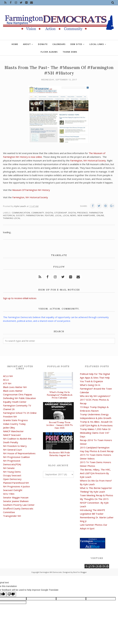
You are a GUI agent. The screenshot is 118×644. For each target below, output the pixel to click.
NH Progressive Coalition (16, 457)
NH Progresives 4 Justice (16, 486)
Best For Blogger (80, 572)
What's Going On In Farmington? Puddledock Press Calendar (60, 395)
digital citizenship (56, 213)
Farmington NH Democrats (51, 572)
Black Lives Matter (13, 391)
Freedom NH (10, 417)
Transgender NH (12, 516)
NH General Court (13, 450)
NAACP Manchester (13, 431)
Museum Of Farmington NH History (31, 190)
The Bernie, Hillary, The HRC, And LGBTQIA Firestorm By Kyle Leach (95, 473)
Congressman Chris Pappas (18, 394)
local (58, 215)
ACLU (6, 380)
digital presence (78, 213)
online (100, 215)
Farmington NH (35, 215)
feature (49, 215)
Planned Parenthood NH (16, 483)
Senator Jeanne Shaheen (16, 501)
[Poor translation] (11, 594)
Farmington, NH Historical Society (88, 161)
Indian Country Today (14, 424)
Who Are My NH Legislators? (95, 396)
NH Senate (9, 468)
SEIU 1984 (9, 494)
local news (70, 215)
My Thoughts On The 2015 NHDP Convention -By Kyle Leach (94, 503)
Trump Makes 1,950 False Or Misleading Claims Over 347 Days (95, 433)
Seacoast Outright (13, 490)
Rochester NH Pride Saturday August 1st (60, 454)
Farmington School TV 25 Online (20, 413)
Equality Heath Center (15, 402)
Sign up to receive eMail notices (20, 298)
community (38, 213)
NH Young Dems (12, 472)
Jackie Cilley (9, 428)
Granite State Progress (15, 420)
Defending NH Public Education (19, 398)
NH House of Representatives (19, 453)
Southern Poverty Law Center (19, 505)
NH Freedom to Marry (15, 446)
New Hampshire (86, 215)
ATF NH (7, 383)
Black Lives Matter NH (15, 387)
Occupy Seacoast (12, 475)
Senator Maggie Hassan (16, 497)
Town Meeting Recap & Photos (96, 495)
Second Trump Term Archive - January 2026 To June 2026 (60, 425)
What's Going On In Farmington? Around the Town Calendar (96, 389)
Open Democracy (12, 479)
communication (21, 213)
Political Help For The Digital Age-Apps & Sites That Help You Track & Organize (95, 378)
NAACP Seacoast (12, 435)
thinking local (12, 218)
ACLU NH (8, 376)
